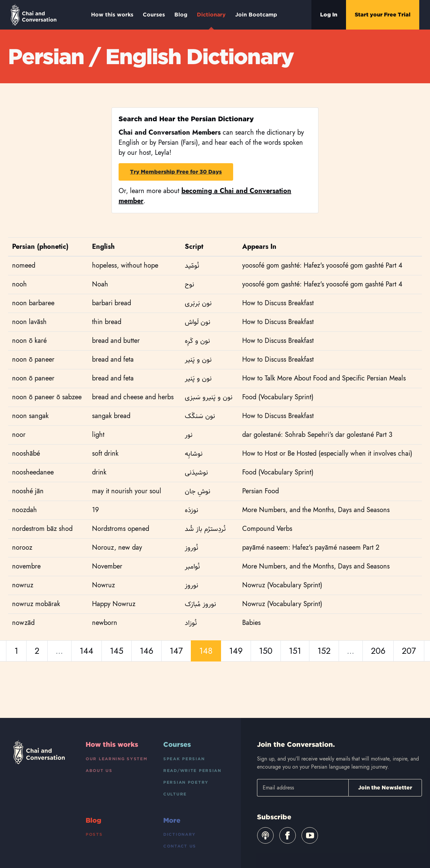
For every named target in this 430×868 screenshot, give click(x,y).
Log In (329, 15)
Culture (175, 794)
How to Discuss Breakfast (278, 303)
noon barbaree (33, 303)
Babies (251, 623)
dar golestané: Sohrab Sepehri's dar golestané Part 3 (317, 435)
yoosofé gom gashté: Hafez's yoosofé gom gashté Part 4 (322, 265)
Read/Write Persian (192, 770)
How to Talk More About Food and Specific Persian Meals (324, 378)
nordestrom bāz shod (42, 529)
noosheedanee (33, 472)
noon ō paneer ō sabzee (47, 397)
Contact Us (180, 846)
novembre (26, 566)
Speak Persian (184, 759)
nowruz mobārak (36, 604)
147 (176, 651)
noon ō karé (29, 341)
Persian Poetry (186, 782)
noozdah (25, 510)
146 (146, 651)
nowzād (23, 623)
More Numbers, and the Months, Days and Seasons (316, 510)
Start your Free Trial (383, 15)
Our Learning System (117, 759)
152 (324, 651)
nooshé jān (28, 491)
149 (236, 651)
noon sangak (30, 416)
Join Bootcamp (256, 15)
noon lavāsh (29, 322)
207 (409, 651)
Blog (181, 15)
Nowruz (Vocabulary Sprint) (282, 585)
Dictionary (211, 20)
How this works (112, 15)
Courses (154, 15)
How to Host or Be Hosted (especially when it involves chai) (327, 453)
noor (19, 435)
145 (117, 651)
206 (378, 651)
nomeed (24, 265)
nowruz (23, 585)
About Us (99, 770)
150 (266, 651)
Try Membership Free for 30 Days (176, 172)
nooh (19, 284)
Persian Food (261, 491)
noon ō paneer (33, 359)
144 (87, 651)
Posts (94, 834)
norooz (22, 547)
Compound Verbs (267, 529)
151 (295, 651)
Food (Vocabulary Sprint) (278, 397)
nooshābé (26, 453)
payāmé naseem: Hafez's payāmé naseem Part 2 (311, 547)
